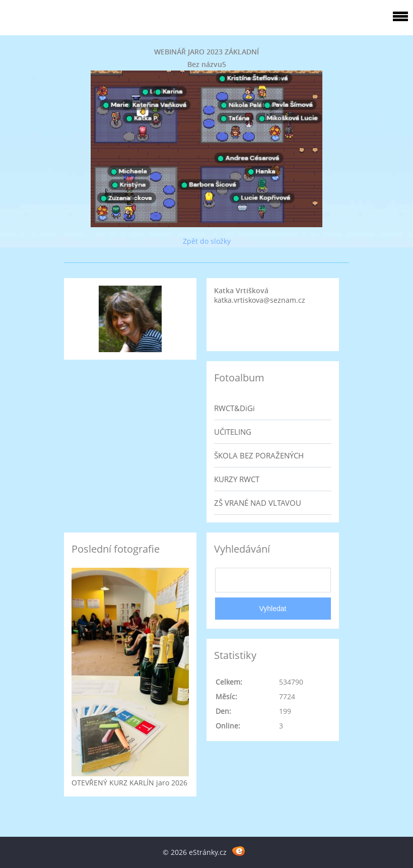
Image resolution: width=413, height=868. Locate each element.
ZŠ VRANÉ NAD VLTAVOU (258, 503)
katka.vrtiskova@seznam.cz (260, 300)
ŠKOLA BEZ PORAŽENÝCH (259, 455)
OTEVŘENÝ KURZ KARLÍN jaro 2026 (129, 783)
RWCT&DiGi (234, 408)
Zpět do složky (207, 241)
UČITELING (233, 432)
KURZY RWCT (237, 479)
